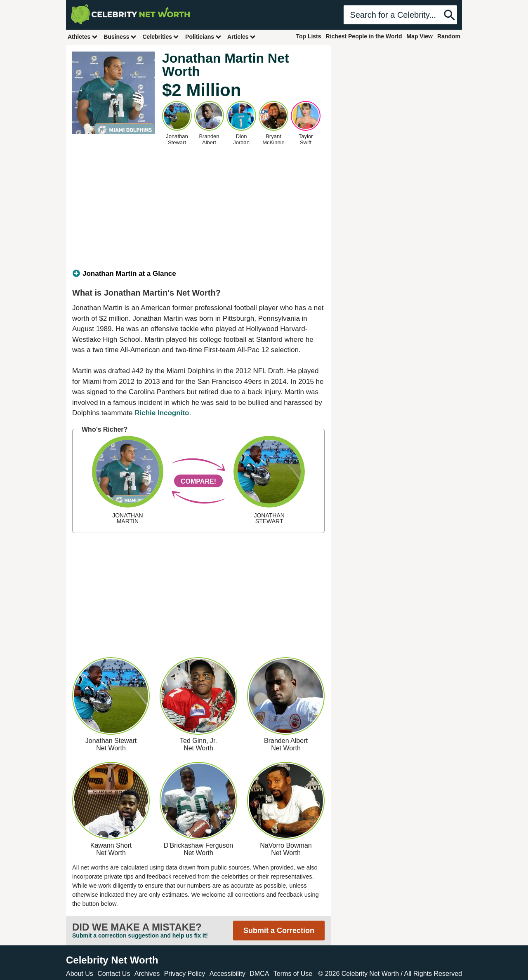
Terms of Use (293, 974)
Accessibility (227, 974)
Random (449, 36)
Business (120, 36)
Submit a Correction (279, 931)
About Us (80, 974)
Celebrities (161, 36)
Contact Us (114, 974)
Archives (147, 974)
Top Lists (308, 36)
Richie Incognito (162, 413)
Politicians (203, 36)
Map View (420, 36)
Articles (242, 36)
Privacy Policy (185, 974)
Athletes (83, 36)
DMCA (259, 974)
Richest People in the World (364, 36)
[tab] (198, 274)
